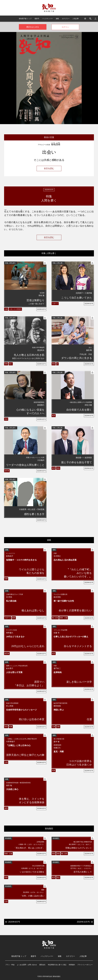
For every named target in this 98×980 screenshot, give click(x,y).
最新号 (37, 19)
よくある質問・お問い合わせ (27, 965)
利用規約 (72, 965)
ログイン (65, 27)
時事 (6, 364)
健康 (6, 808)
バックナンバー (47, 19)
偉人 (11, 364)
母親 (58, 468)
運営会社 (42, 965)
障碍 (54, 364)
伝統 (6, 309)
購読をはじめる (33, 27)
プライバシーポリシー (85, 965)
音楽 (6, 419)
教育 (54, 416)
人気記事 (76, 19)
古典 (54, 727)
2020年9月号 (41, 309)
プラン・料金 (10, 965)
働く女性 (55, 618)
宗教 (58, 727)
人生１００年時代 (15, 309)
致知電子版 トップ (25, 19)
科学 (6, 727)
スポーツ (55, 304)
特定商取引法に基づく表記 (57, 965)
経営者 (7, 471)
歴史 (58, 878)
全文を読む (49, 168)
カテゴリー (66, 19)
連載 (57, 19)
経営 (54, 654)
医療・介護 (64, 618)
